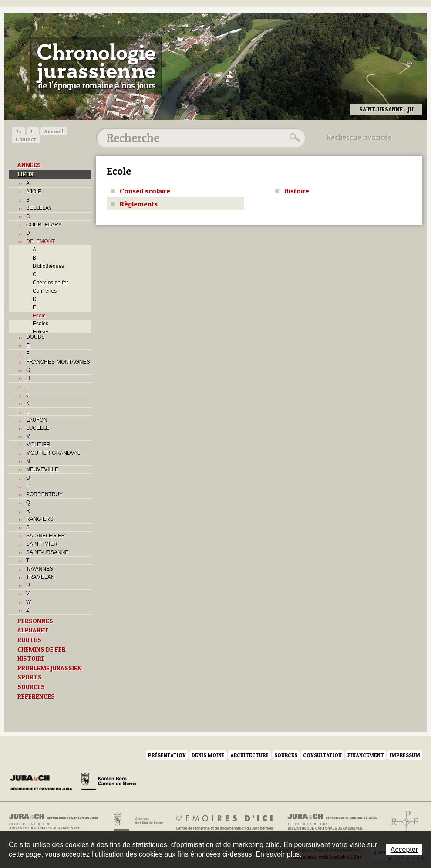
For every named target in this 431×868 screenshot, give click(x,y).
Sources (286, 755)
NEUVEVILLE (42, 469)
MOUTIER (38, 445)
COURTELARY (44, 225)
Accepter (404, 849)
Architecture (249, 755)
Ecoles (40, 324)
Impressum (405, 755)
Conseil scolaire (145, 191)
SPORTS (30, 677)
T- (33, 131)
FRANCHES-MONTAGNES (58, 362)
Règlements (139, 204)
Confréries (45, 291)
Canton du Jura (44, 783)
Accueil (54, 131)
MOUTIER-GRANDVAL (53, 453)
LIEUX (26, 174)
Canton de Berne (109, 783)
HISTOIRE (31, 659)
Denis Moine (208, 755)
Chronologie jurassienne (96, 65)
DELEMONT (41, 241)
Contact (26, 139)
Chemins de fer (50, 283)
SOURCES (31, 687)
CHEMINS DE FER (42, 649)
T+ (19, 131)
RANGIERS (40, 519)
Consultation (322, 755)
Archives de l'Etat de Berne (137, 822)
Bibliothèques (48, 266)
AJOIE (34, 192)
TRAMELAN (40, 577)
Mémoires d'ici (225, 822)
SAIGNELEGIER (45, 536)
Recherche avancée (359, 137)
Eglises (41, 332)
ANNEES (29, 165)
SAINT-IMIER (42, 544)
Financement (366, 755)
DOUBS (35, 337)
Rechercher (293, 138)
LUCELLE (38, 428)
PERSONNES (35, 621)
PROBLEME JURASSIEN (50, 668)
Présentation (167, 755)
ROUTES (29, 640)
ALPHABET (33, 630)
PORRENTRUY (44, 494)
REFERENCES (36, 696)
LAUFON (37, 420)
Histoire (297, 191)
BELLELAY (39, 208)
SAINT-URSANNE (47, 552)
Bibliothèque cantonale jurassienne (332, 822)
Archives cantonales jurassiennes (57, 822)
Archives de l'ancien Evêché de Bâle (402, 822)
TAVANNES (40, 569)
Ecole (39, 316)
